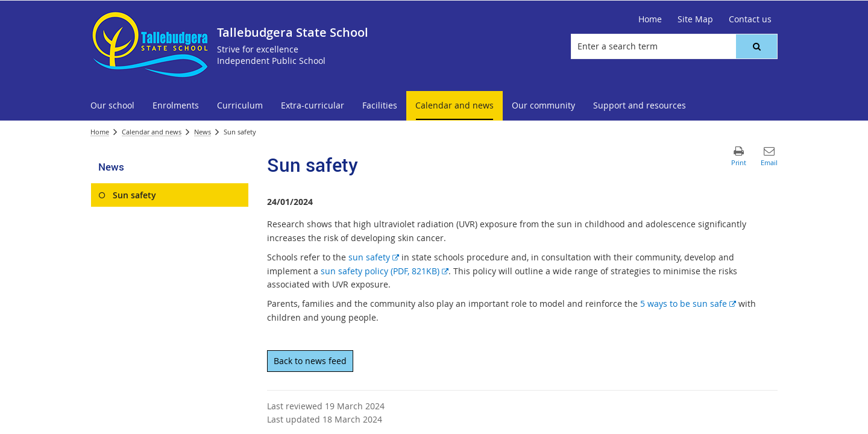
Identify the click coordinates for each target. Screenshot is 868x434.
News (203, 132)
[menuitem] (112, 106)
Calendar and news (152, 132)
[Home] (650, 19)
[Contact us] (750, 19)
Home (100, 132)
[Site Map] (695, 19)
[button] (756, 46)
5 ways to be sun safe (688, 303)
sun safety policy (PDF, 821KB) (385, 271)
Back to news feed (310, 361)
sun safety (374, 257)
